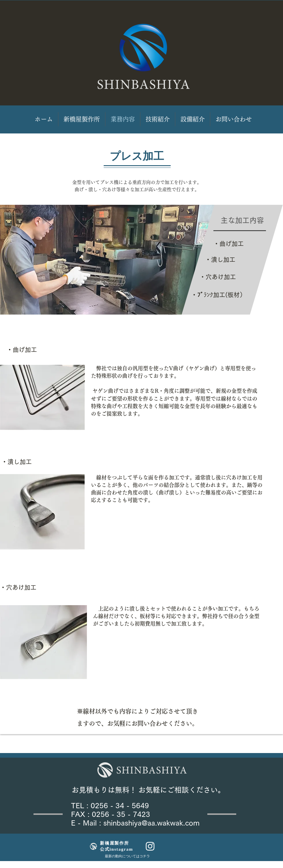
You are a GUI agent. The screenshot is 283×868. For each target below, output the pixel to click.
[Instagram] (150, 846)
